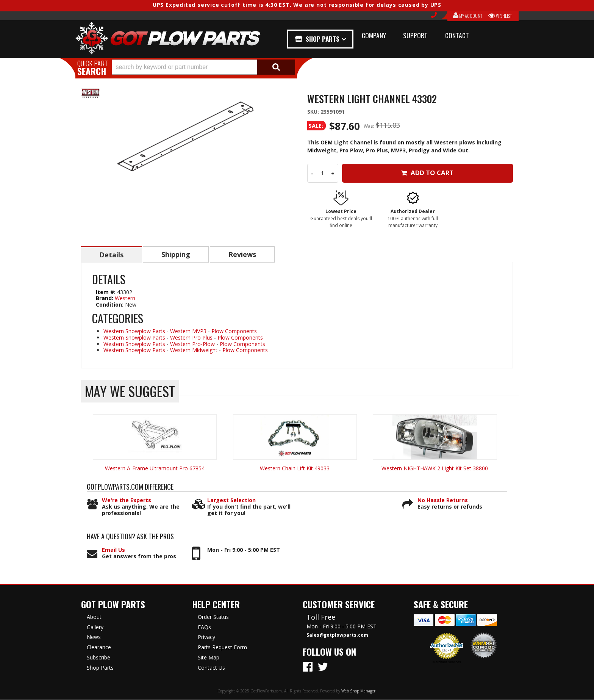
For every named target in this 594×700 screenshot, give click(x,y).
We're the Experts (127, 501)
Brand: (105, 298)
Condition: (110, 305)
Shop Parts (323, 39)
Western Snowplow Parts (134, 331)
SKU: (314, 112)
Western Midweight (194, 350)
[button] (203, 67)
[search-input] (184, 67)
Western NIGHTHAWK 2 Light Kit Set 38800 (435, 469)
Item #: (106, 292)
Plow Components (234, 331)
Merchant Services (447, 662)
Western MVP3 (188, 331)
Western (125, 298)
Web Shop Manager (358, 691)
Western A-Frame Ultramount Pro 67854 (155, 469)
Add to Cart (428, 173)
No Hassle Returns (443, 501)
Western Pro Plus (191, 338)
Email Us (113, 550)
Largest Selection (231, 501)
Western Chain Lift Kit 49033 (295, 469)
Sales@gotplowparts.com (337, 636)
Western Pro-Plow (192, 344)
